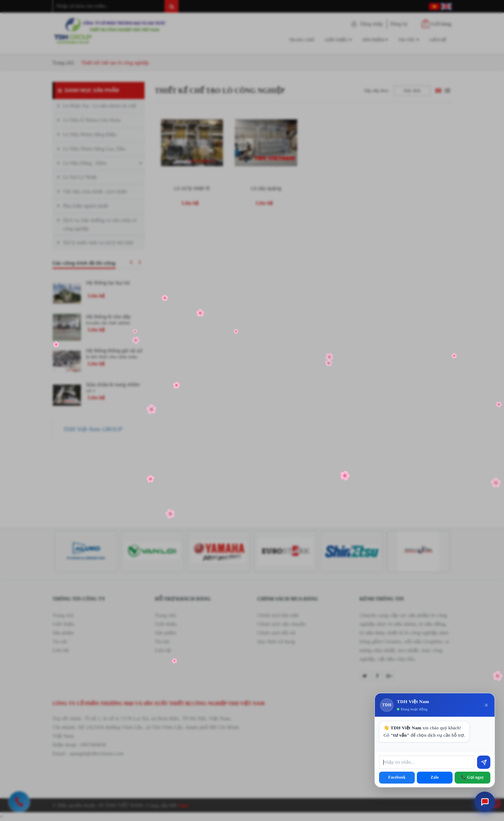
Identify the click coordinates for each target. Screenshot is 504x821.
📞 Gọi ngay (472, 777)
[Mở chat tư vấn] (485, 802)
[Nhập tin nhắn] (427, 762)
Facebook (397, 777)
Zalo (435, 777)
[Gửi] (484, 762)
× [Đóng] (486, 705)
